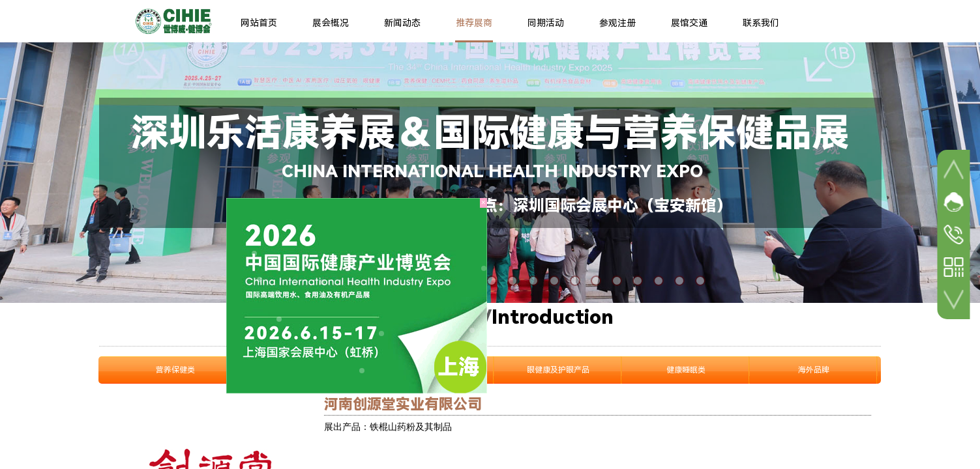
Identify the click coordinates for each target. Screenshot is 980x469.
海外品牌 (814, 370)
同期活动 (546, 23)
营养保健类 (175, 370)
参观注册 (617, 23)
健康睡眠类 (686, 370)
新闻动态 (402, 23)
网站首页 (259, 23)
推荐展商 (474, 23)
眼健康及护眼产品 (558, 370)
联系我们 (761, 23)
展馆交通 (689, 23)
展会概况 (331, 23)
